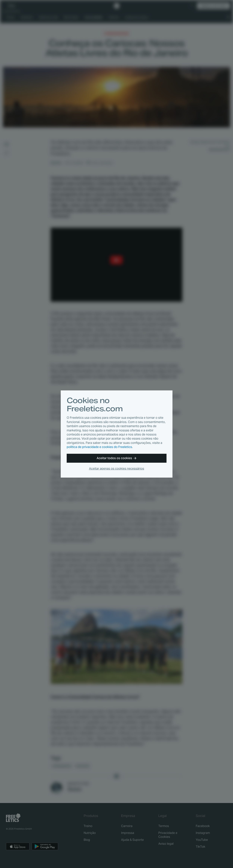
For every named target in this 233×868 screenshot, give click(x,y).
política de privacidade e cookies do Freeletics (99, 447)
